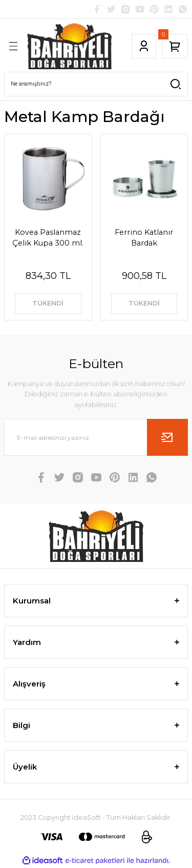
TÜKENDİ (48, 303)
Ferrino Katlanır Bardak (144, 237)
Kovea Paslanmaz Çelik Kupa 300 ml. (48, 237)
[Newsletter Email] (96, 437)
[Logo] (70, 46)
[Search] (96, 84)
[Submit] (167, 437)
